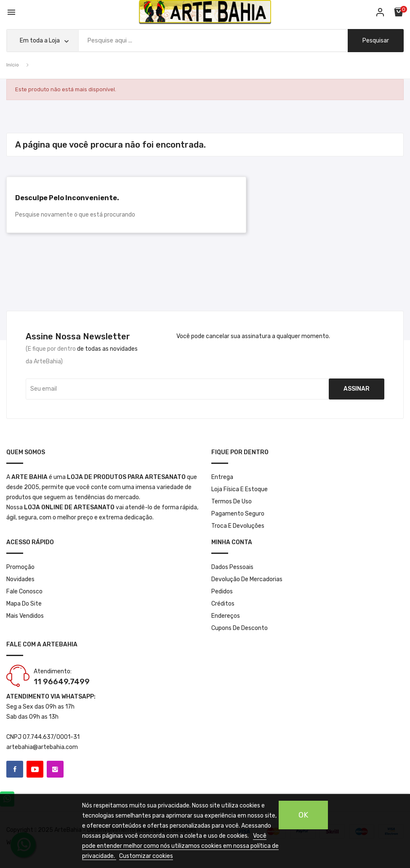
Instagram (55, 769)
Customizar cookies (146, 856)
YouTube (35, 769)
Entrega (222, 477)
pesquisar (376, 41)
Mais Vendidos (25, 616)
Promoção (20, 567)
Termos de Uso (232, 501)
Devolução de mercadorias (247, 579)
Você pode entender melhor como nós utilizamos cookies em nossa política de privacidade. (180, 846)
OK (303, 815)
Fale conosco (24, 591)
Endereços (226, 616)
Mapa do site (24, 604)
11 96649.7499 (62, 682)
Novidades (20, 579)
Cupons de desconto (240, 628)
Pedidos (222, 591)
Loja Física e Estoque (240, 489)
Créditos (223, 604)
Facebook (15, 769)
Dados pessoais (232, 567)
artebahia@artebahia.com (42, 747)
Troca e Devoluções (238, 526)
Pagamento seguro (238, 514)
